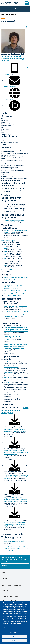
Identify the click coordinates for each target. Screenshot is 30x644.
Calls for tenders (6, 588)
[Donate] (15, 565)
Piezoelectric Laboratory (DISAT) (12, 296)
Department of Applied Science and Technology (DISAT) (13, 59)
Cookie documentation (8, 628)
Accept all (14, 641)
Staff (7, 15)
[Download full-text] (15, 420)
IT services (5, 591)
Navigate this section (15, 27)
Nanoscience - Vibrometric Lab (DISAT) (14, 294)
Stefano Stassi (24, 549)
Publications (7, 405)
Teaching (6, 195)
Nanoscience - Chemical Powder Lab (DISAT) (15, 290)
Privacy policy (6, 626)
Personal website (8, 99)
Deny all (14, 636)
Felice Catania (21, 545)
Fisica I (6, 245)
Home (3, 15)
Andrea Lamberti (20, 547)
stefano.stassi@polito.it (10, 87)
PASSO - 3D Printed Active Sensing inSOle (15, 306)
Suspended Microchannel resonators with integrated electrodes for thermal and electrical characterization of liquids (16, 452)
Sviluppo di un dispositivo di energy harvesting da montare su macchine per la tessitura (15, 338)
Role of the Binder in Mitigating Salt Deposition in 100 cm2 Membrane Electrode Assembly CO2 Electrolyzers (16, 477)
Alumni (3, 593)
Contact (4, 573)
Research (6, 272)
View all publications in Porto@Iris (15, 410)
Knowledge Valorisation (13, 534)
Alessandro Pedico (15, 549)
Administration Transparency (10, 600)
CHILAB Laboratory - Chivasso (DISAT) (14, 285)
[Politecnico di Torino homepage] (10, 3)
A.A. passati (9, 240)
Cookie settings (14, 632)
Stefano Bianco (13, 545)
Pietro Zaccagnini (8, 550)
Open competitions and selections (11, 585)
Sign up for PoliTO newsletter (10, 596)
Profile (4, 113)
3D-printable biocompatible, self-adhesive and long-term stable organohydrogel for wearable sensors (16, 431)
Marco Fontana (11, 547)
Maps (3, 575)
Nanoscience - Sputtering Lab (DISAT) (13, 292)
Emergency (5, 578)
